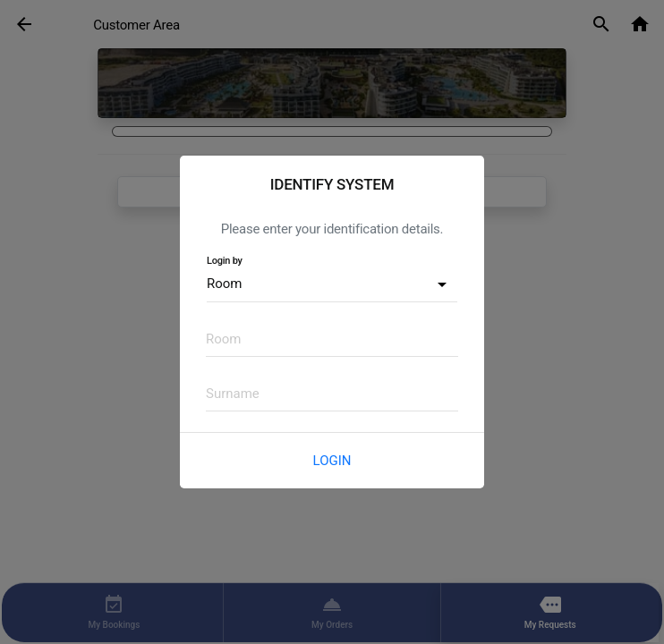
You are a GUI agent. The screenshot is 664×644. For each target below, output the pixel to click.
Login (332, 461)
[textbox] (332, 339)
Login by (225, 261)
